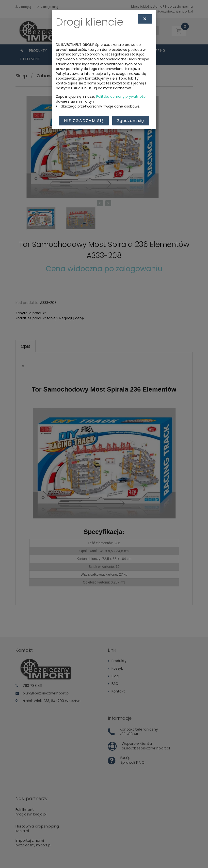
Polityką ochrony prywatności (121, 96)
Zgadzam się (131, 121)
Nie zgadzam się (84, 121)
